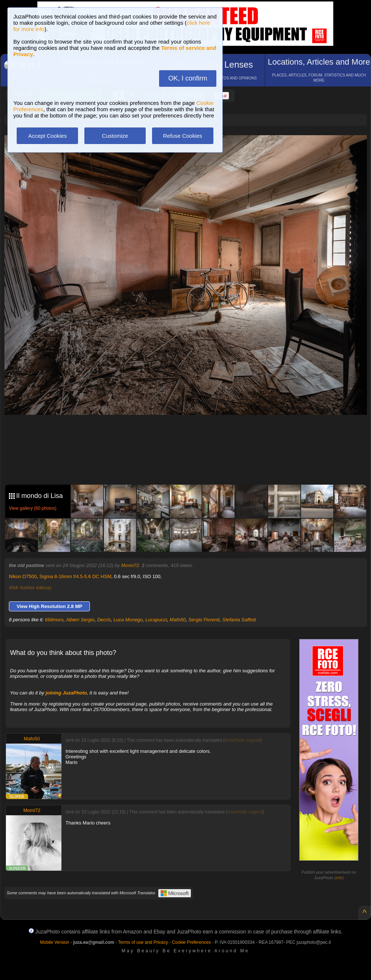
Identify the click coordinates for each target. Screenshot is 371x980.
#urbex (27, 588)
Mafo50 (178, 620)
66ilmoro (54, 620)
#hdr (14, 588)
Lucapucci (156, 620)
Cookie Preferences (191, 942)
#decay (44, 588)
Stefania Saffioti (239, 620)
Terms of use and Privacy (143, 942)
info (339, 878)
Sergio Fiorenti (204, 620)
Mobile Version (55, 942)
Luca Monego (128, 620)
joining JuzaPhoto (66, 693)
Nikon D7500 (23, 576)
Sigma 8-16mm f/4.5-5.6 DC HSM (75, 576)
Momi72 (130, 565)
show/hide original (242, 740)
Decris (104, 620)
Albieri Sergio (80, 620)
